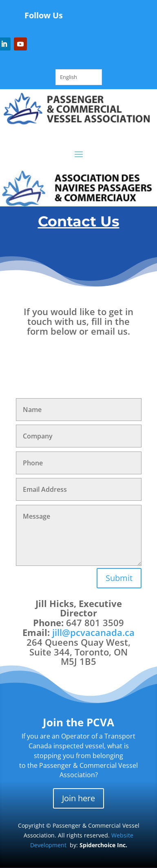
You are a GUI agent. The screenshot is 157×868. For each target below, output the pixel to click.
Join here (78, 798)
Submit (119, 578)
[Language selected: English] (79, 77)
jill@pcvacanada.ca (93, 632)
